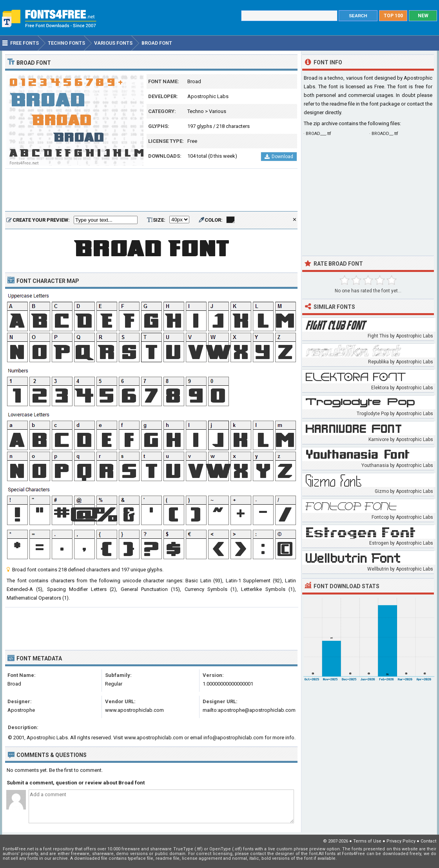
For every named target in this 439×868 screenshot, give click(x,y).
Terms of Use (367, 841)
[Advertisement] (151, 190)
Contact (428, 841)
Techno (196, 111)
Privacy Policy (401, 841)
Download (279, 157)
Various (218, 111)
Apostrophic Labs (208, 96)
